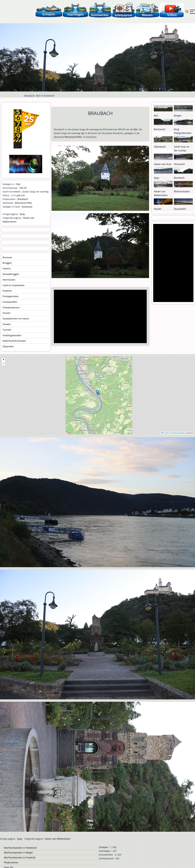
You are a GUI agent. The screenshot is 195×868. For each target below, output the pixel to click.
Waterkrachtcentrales (14, 341)
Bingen (178, 116)
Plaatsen (7, 291)
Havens (7, 268)
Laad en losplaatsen (14, 285)
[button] (98, 393)
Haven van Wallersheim (58, 839)
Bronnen (7, 257)
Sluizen (7, 313)
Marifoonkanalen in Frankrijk (20, 857)
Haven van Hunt (163, 164)
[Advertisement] (99, 317)
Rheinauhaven (182, 191)
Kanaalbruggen (11, 274)
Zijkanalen (8, 346)
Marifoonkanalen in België (18, 853)
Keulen (158, 209)
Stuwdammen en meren (16, 319)
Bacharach (160, 129)
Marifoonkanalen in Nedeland (20, 848)
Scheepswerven (11, 307)
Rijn (136, 129)
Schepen (103, 847)
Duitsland (27, 207)
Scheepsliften (10, 302)
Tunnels (7, 330)
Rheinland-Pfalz (73, 137)
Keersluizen (9, 280)
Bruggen (7, 263)
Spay (22, 214)
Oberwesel (160, 147)
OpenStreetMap (178, 433)
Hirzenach (179, 164)
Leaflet (165, 433)
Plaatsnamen (11, 862)
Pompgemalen (11, 296)
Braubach (23, 199)
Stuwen (7, 324)
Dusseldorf (180, 209)
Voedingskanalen (12, 335)
